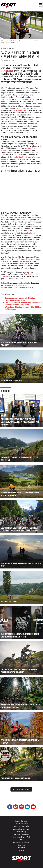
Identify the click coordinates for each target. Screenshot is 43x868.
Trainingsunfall (7, 71)
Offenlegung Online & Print (21, 837)
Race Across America (19, 110)
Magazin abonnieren (21, 821)
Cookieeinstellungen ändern (21, 829)
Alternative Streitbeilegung (21, 842)
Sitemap (22, 850)
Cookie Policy (21, 832)
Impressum (21, 848)
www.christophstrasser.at (14, 285)
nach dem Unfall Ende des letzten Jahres (16, 119)
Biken (12, 49)
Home (3, 49)
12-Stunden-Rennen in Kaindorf (28, 259)
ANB (22, 840)
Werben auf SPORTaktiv (22, 834)
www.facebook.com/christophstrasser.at (17, 287)
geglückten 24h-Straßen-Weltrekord (27, 157)
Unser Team (22, 845)
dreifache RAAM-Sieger (18, 217)
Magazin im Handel (22, 824)
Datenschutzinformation (21, 826)
